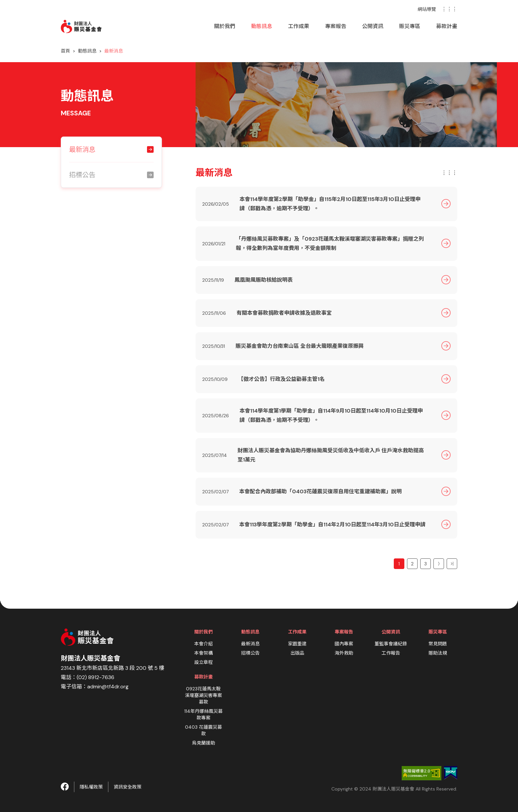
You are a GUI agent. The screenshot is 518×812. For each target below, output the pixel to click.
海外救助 (344, 653)
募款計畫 (447, 26)
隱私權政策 (91, 787)
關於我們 (225, 26)
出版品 (297, 653)
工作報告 (391, 653)
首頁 (65, 51)
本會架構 (203, 653)
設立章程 (203, 662)
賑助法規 (438, 653)
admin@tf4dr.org (108, 687)
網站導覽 (427, 9)
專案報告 (336, 26)
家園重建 (297, 644)
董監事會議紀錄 (391, 644)
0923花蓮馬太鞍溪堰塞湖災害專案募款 (203, 695)
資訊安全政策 (128, 787)
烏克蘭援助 (203, 743)
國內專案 (344, 644)
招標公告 (250, 653)
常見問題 (438, 644)
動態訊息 (262, 26)
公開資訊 (373, 26)
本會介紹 (203, 644)
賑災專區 (410, 26)
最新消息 (250, 644)
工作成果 (299, 26)
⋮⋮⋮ (449, 9)
